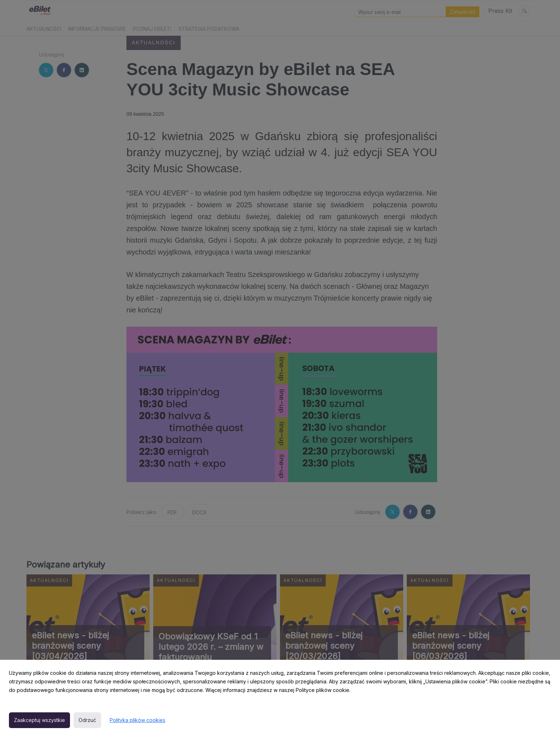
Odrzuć (87, 720)
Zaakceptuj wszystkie (39, 720)
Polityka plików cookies (137, 720)
